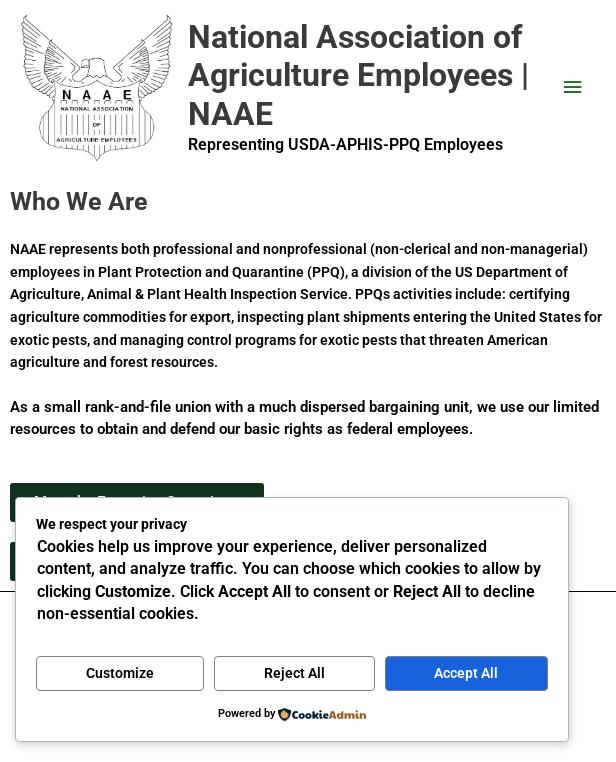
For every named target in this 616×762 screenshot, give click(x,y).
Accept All (466, 673)
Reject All (294, 673)
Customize (120, 673)
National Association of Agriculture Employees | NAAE (358, 75)
